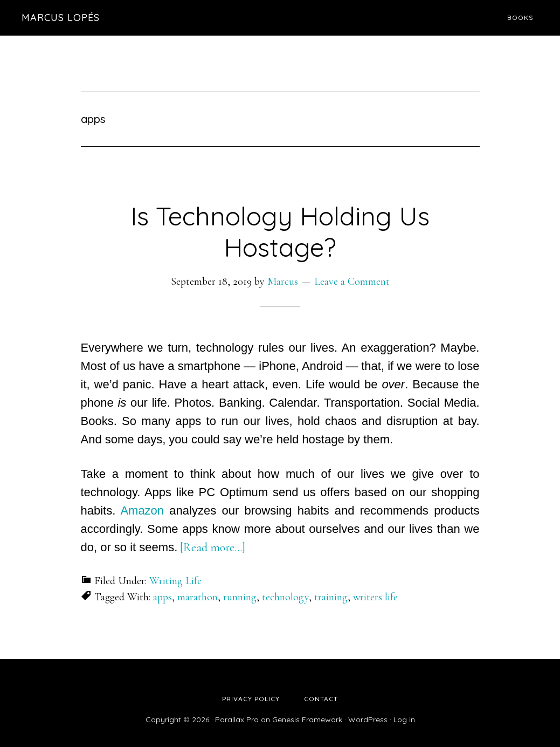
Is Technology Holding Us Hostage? (280, 231)
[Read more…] (213, 547)
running (240, 597)
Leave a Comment (352, 282)
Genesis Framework (307, 719)
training (331, 597)
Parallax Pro (237, 719)
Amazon (142, 510)
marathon (198, 597)
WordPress (368, 719)
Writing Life (175, 581)
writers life (375, 597)
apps (163, 597)
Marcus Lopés (61, 18)
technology (285, 597)
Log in (404, 719)
